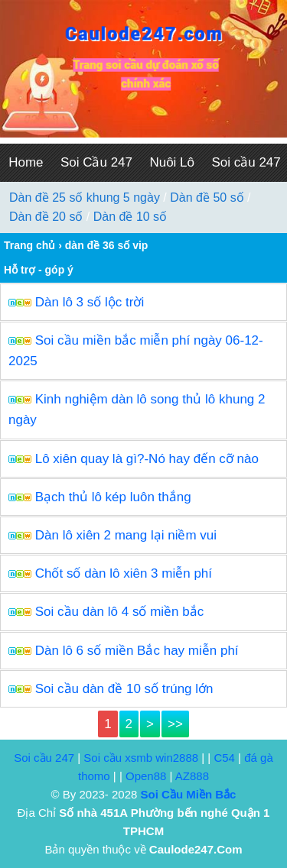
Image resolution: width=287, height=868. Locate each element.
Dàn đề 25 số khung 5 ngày (85, 198)
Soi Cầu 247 (96, 162)
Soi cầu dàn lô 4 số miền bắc (119, 612)
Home (26, 162)
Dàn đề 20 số (46, 217)
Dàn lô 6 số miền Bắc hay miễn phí (137, 651)
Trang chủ (29, 245)
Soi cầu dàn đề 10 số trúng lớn (124, 689)
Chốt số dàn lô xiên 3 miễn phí (124, 573)
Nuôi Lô (172, 162)
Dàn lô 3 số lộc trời (90, 302)
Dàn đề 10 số (130, 217)
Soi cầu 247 (44, 758)
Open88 (146, 776)
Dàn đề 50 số (207, 198)
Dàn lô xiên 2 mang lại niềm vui (126, 535)
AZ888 (192, 776)
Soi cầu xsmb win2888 (141, 758)
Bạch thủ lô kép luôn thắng (113, 497)
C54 (224, 758)
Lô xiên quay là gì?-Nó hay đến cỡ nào (147, 459)
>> (175, 724)
